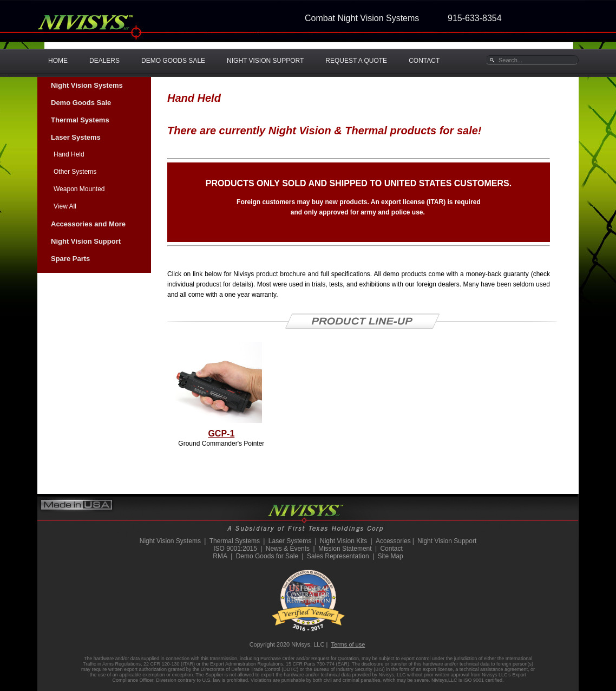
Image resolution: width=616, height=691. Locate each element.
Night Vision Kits (343, 541)
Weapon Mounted (79, 189)
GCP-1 (221, 433)
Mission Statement (345, 549)
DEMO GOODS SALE (173, 61)
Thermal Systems (80, 120)
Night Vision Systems (87, 85)
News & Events (288, 549)
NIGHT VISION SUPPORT (265, 61)
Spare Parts (70, 259)
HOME (58, 61)
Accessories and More (88, 224)
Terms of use (348, 644)
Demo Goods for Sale (267, 556)
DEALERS (104, 61)
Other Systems (75, 172)
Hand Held (69, 154)
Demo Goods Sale (81, 103)
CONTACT (424, 61)
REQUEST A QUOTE (356, 61)
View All (65, 206)
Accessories (393, 541)
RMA (220, 556)
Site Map (390, 556)
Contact (391, 549)
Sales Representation (338, 556)
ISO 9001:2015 (235, 549)
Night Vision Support (86, 241)
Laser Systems (76, 137)
